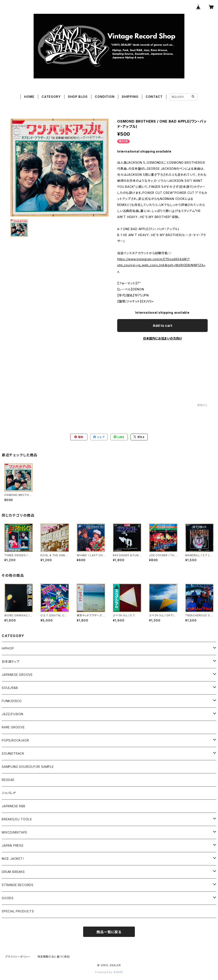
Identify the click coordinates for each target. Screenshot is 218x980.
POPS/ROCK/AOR (15, 740)
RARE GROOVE (13, 727)
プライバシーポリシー (18, 957)
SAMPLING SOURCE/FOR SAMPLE (28, 767)
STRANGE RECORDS (18, 885)
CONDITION (105, 97)
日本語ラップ (11, 661)
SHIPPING (130, 97)
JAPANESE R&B (14, 806)
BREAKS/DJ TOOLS (17, 819)
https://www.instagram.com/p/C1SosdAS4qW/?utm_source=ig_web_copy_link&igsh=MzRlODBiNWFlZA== (161, 265)
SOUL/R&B (10, 688)
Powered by (109, 972)
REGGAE (8, 780)
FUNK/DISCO (12, 701)
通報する (202, 405)
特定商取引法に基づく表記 (54, 957)
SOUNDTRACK (13, 753)
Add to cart (163, 326)
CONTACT (154, 97)
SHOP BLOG (78, 97)
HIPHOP (8, 648)
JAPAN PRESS (13, 845)
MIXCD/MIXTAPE (14, 832)
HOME (29, 97)
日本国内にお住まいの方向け (162, 338)
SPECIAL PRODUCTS (18, 911)
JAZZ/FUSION (12, 714)
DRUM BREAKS (13, 872)
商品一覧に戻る (109, 932)
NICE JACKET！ (13, 859)
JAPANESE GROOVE (17, 675)
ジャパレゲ (9, 793)
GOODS (8, 898)
